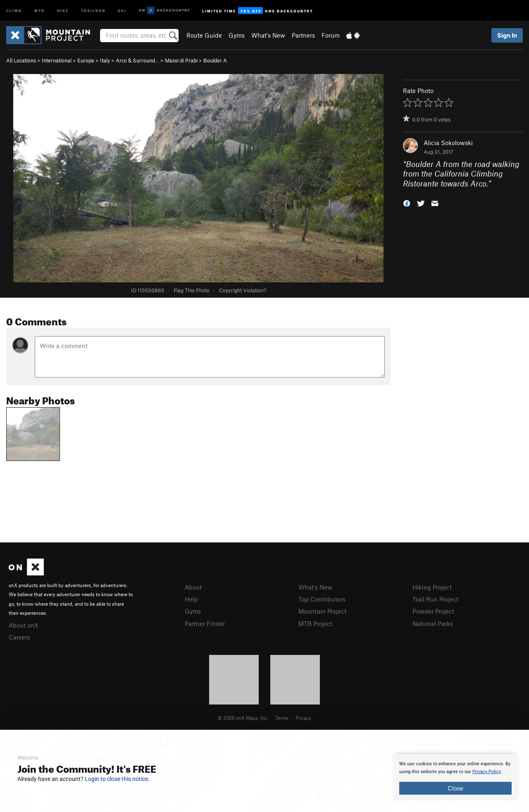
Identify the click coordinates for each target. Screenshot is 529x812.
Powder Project (433, 611)
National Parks (433, 623)
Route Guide (204, 35)
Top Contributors (322, 599)
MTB (39, 10)
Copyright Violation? (243, 290)
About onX (24, 625)
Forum (331, 35)
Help (191, 599)
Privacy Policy (487, 772)
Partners (303, 35)
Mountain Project (322, 611)
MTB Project (315, 623)
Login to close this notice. (117, 779)
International (57, 60)
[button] (407, 203)
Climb (14, 10)
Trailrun (93, 10)
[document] (455, 777)
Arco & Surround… (137, 60)
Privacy (303, 718)
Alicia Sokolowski (448, 143)
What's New (268, 35)
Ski (122, 10)
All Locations (21, 60)
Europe (86, 60)
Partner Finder (205, 623)
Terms (282, 718)
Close (455, 788)
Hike (63, 10)
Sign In (507, 35)
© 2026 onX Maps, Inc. (243, 718)
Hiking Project (432, 587)
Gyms (237, 35)
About (193, 587)
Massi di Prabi (181, 60)
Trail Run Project (435, 599)
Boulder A (215, 60)
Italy (105, 60)
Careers (19, 637)
